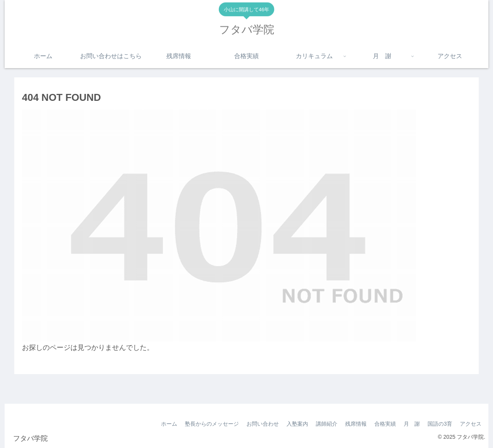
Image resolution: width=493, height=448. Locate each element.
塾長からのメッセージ (212, 424)
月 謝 (412, 424)
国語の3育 (440, 424)
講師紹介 (327, 424)
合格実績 (385, 424)
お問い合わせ (263, 424)
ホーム (169, 424)
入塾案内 (297, 424)
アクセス (471, 424)
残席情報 (356, 424)
